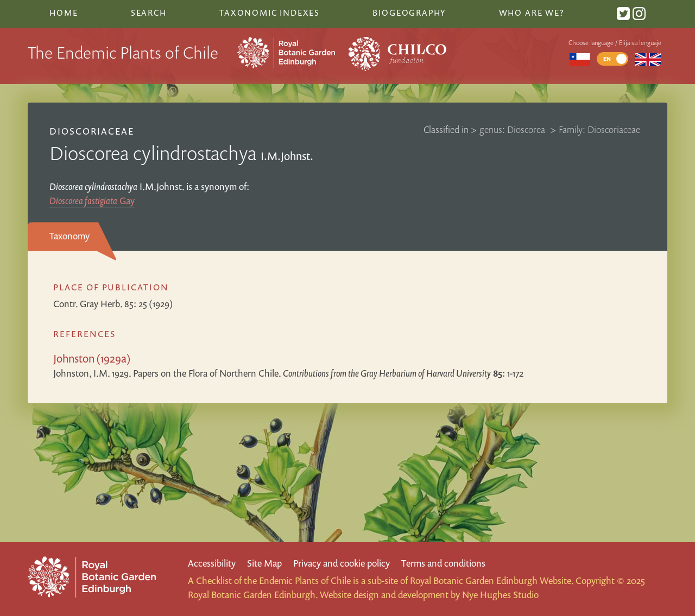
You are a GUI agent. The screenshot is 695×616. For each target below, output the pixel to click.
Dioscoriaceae (92, 131)
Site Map (264, 563)
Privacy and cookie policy (342, 563)
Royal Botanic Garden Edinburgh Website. (492, 580)
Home (64, 12)
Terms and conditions (443, 563)
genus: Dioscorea (513, 129)
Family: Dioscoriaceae (599, 129)
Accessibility (212, 563)
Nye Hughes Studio (500, 595)
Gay (92, 201)
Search (149, 12)
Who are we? (532, 12)
